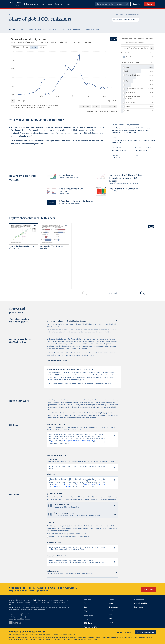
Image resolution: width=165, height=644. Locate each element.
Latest (86, 623)
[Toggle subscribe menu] (137, 4)
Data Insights (138, 611)
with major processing (142, 140)
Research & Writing (36, 29)
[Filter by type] (137, 63)
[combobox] (112, 4)
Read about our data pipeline (58, 361)
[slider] (24, 101)
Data (42, 4)
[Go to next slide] (143, 293)
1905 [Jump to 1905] (18, 101)
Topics (86, 607)
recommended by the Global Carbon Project (96, 375)
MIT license (16, 611)
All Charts (53, 29)
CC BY (48, 107)
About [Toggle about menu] (70, 4)
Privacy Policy (71, 639)
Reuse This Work (92, 29)
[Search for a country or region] (137, 43)
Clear (151, 53)
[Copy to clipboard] (112, 436)
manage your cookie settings (87, 639)
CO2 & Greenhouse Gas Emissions (126, 20)
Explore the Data (16, 29)
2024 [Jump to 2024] (114, 101)
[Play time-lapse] (13, 101)
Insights (49, 4)
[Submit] (127, 4)
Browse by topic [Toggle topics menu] (31, 4)
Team (111, 619)
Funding (112, 615)
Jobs (110, 622)
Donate (149, 4)
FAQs (31, 614)
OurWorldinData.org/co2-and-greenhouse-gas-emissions (28, 107)
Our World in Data (16, 4)
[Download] (85, 106)
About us (112, 607)
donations (39, 635)
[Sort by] (135, 48)
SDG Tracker (88, 627)
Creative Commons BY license (66, 415)
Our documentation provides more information (74, 531)
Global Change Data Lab (41, 604)
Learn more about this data (49, 105)
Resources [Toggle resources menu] (59, 4)
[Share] (96, 106)
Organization (113, 611)
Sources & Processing (72, 29)
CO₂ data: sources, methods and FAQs (104, 111)
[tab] (16, 47)
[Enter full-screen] (109, 106)
